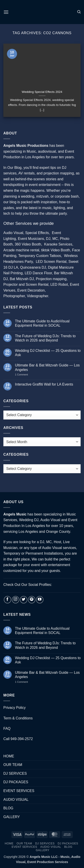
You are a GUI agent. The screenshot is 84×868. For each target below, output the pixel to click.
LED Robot (59, 284)
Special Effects (37, 233)
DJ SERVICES (15, 773)
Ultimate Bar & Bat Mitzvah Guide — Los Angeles (47, 367)
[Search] (79, 12)
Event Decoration (31, 290)
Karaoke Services (58, 244)
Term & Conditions (18, 718)
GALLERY (12, 817)
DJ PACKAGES (16, 782)
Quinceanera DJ (33, 267)
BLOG (8, 808)
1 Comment (26, 375)
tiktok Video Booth (56, 250)
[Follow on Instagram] (16, 600)
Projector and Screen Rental (26, 284)
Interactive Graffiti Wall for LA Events (44, 384)
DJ (48, 239)
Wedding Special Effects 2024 (42, 92)
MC (55, 239)
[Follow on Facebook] (8, 600)
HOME (9, 756)
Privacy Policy (15, 708)
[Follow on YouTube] (40, 600)
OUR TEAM (13, 765)
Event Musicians (31, 239)
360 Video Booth (28, 244)
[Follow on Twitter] (24, 600)
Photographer (14, 296)
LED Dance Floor (38, 273)
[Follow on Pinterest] (32, 600)
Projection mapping (51, 279)
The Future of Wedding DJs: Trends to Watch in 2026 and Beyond (45, 338)
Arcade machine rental (21, 250)
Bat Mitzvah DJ (22, 279)
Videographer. (38, 296)
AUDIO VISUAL (16, 800)
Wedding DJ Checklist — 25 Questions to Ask (48, 353)
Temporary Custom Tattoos (39, 256)
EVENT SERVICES (19, 791)
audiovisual (47, 151)
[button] (6, 12)
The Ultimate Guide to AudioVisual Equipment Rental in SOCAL (42, 323)
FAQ (7, 729)
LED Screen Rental (51, 262)
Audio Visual (13, 233)
